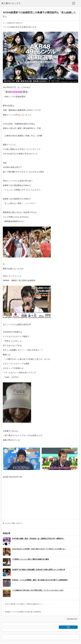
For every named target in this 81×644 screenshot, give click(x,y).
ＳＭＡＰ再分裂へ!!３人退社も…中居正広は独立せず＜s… (24, 604)
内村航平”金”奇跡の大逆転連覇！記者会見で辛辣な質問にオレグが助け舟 (38, 570)
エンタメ (8, 523)
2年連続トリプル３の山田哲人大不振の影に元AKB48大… (24, 612)
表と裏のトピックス (11, 3)
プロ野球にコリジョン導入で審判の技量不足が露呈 (30, 559)
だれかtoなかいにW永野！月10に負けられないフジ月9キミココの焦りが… (39, 549)
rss (74, 3)
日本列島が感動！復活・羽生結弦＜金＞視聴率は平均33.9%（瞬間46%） (38, 539)
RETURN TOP (72, 619)
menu (78, 3)
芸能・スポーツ (17, 523)
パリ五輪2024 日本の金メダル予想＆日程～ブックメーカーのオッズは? (38, 590)
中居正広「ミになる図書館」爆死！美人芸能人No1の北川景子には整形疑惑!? (40, 580)
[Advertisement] (25, 497)
